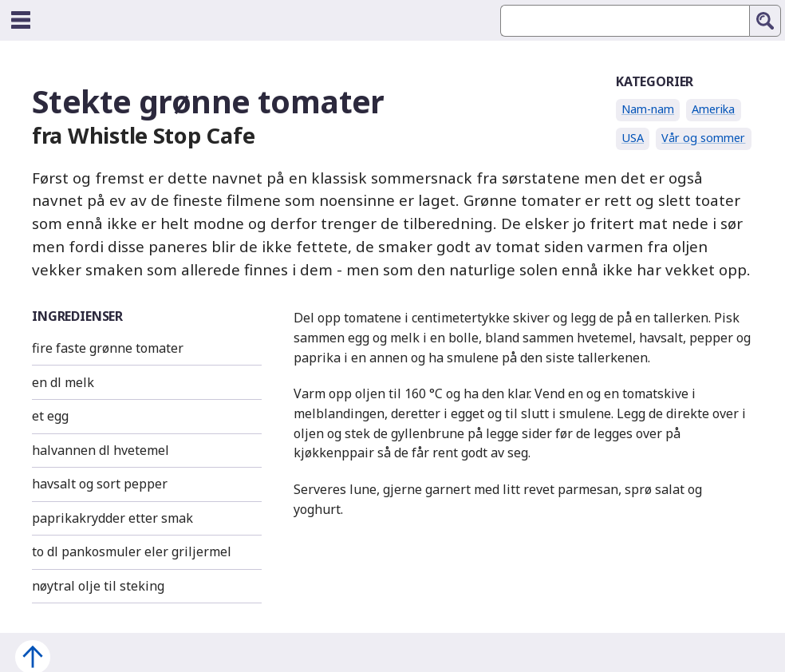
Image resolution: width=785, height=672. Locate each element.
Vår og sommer (703, 138)
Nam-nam (648, 109)
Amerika (713, 109)
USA (633, 138)
